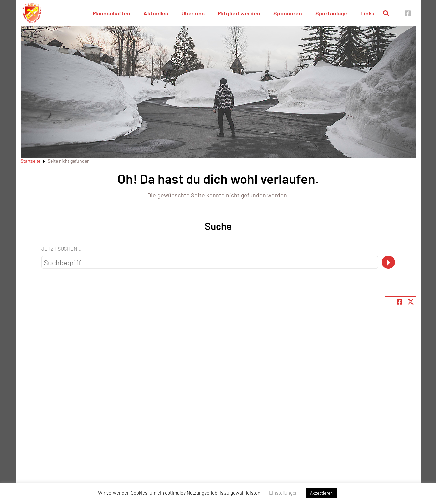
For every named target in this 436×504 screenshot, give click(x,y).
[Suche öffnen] (386, 13)
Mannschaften (112, 13)
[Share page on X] (411, 302)
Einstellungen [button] (283, 493)
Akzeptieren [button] (321, 493)
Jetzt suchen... (61, 249)
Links (367, 13)
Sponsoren (288, 13)
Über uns (193, 13)
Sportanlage (331, 13)
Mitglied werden (239, 13)
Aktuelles (156, 13)
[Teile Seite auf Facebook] (399, 302)
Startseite (31, 161)
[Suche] (388, 262)
